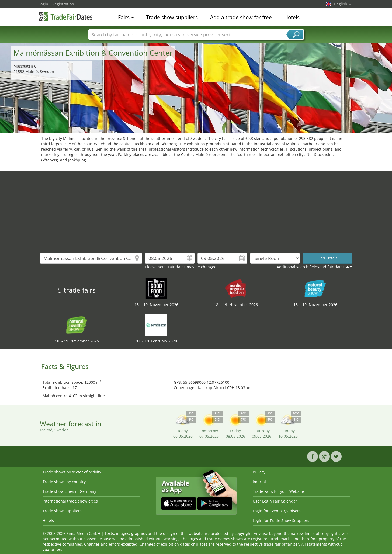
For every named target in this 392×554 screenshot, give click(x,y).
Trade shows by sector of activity (72, 472)
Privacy (259, 472)
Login (43, 4)
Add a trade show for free (241, 17)
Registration (63, 4)
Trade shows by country (64, 482)
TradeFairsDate (65, 17)
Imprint (259, 482)
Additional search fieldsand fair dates (311, 267)
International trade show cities (70, 501)
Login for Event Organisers (277, 511)
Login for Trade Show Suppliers (281, 520)
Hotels (292, 17)
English (343, 4)
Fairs (126, 17)
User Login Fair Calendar (275, 501)
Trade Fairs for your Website (278, 491)
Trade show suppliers (172, 17)
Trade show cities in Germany (69, 491)
